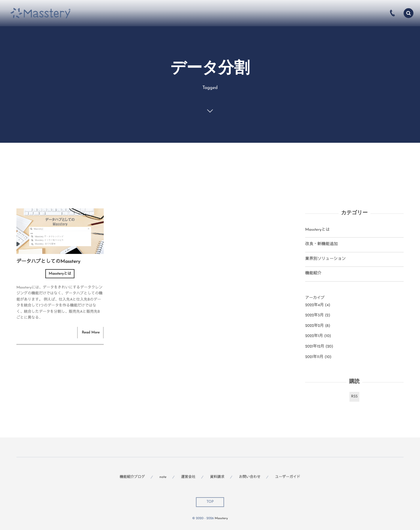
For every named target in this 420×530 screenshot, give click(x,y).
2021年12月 (315, 347)
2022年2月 (315, 326)
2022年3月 (315, 315)
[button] (409, 13)
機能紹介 (313, 274)
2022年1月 (314, 336)
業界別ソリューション (325, 259)
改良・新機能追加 (321, 244)
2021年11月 (314, 357)
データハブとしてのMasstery (48, 262)
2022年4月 (315, 305)
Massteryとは (60, 274)
